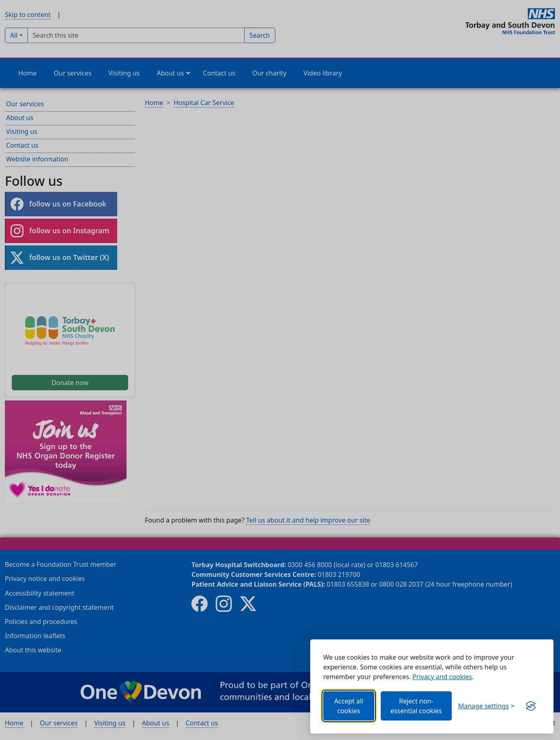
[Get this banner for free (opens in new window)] (531, 706)
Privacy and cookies (442, 677)
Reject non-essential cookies (416, 706)
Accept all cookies (349, 706)
